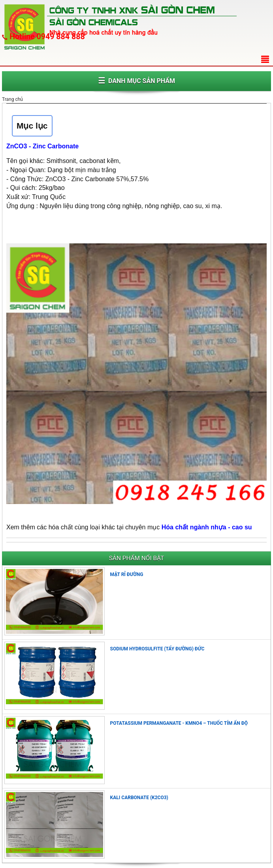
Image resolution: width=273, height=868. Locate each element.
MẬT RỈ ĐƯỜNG (127, 574)
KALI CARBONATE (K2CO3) (139, 798)
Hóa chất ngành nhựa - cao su (207, 527)
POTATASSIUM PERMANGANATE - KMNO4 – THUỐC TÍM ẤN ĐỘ (179, 723)
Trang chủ (12, 99)
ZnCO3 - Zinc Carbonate (42, 146)
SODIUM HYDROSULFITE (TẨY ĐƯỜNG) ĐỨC (157, 649)
